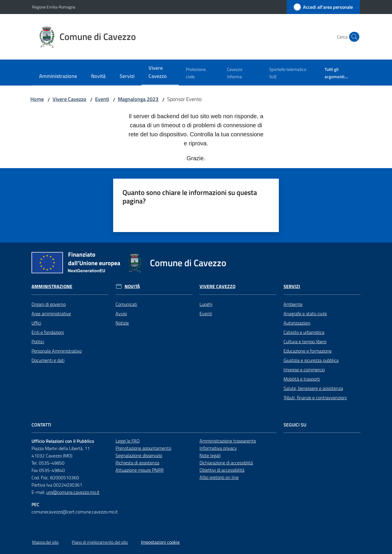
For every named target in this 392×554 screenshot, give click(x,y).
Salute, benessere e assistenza (313, 388)
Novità (132, 286)
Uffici (36, 323)
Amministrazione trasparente (228, 441)
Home (37, 99)
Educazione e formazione (308, 351)
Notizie (122, 323)
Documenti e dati (48, 360)
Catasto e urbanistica (304, 332)
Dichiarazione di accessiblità (226, 463)
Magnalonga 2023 (138, 99)
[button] (353, 37)
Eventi (102, 99)
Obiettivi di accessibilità (222, 470)
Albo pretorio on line (219, 477)
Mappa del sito (45, 542)
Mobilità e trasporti (302, 379)
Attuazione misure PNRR (140, 470)
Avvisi (121, 313)
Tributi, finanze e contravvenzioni (315, 398)
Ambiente (293, 304)
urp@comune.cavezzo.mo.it (73, 492)
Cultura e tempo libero (305, 342)
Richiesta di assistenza (137, 463)
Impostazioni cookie (160, 542)
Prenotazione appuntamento (143, 448)
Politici (38, 342)
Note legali (210, 455)
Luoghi (206, 304)
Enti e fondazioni (48, 332)
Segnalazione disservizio (139, 455)
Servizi (292, 286)
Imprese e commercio (304, 370)
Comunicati (126, 304)
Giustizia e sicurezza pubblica (311, 360)
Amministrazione (52, 286)
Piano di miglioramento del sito (100, 542)
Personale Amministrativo (57, 351)
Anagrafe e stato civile (305, 313)
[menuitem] (58, 77)
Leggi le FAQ (128, 441)
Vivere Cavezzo (69, 99)
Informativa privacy (218, 448)
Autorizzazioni (297, 323)
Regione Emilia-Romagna (54, 7)
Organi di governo (49, 304)
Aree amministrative (51, 313)
